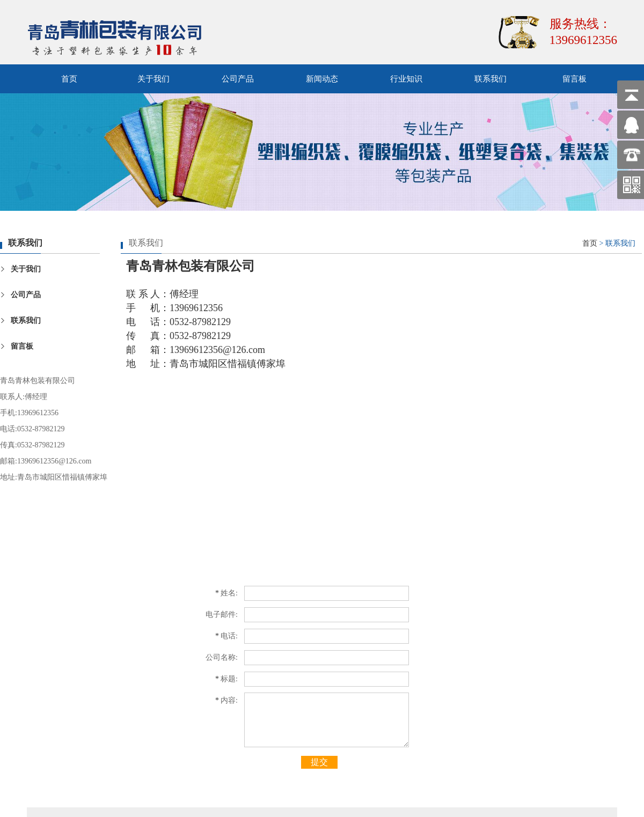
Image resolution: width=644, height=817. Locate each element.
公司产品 (238, 79)
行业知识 (406, 79)
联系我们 (491, 79)
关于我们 (153, 79)
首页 (69, 79)
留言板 (575, 79)
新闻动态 (322, 79)
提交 (319, 762)
